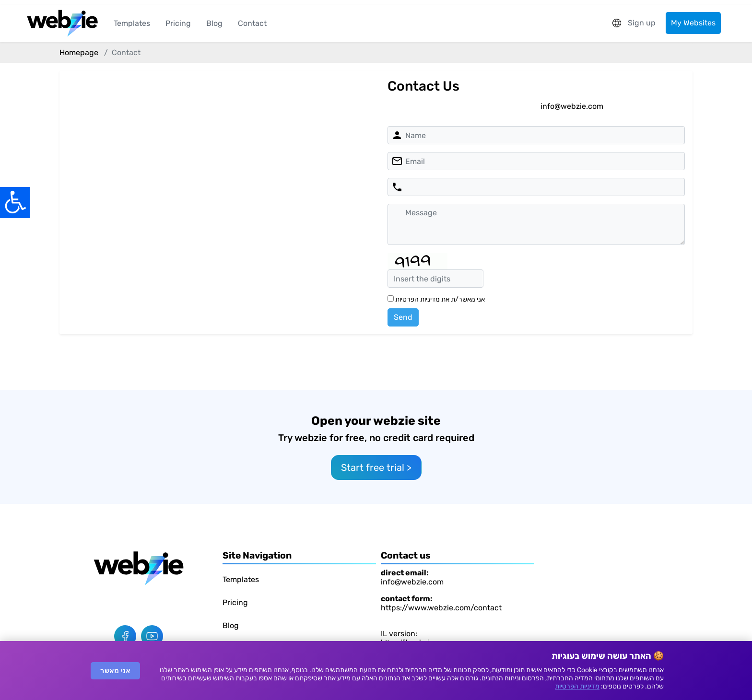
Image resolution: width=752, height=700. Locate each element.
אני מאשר (115, 671)
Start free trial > (376, 467)
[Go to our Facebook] (125, 636)
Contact (252, 23)
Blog (214, 23)
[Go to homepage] (62, 23)
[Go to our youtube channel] (152, 636)
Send (403, 317)
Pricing (178, 23)
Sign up (642, 23)
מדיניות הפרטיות (577, 686)
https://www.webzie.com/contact (441, 608)
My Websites (693, 23)
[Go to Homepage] (139, 568)
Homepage (79, 52)
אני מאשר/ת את (436, 299)
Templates (132, 23)
